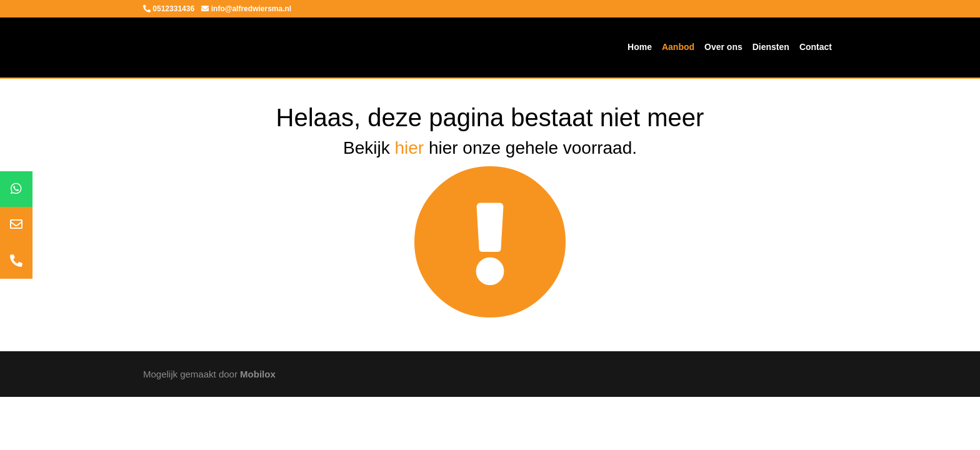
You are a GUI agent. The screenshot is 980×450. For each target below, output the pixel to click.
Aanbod (678, 47)
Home (640, 47)
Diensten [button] (771, 47)
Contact (816, 47)
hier (409, 148)
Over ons (723, 47)
